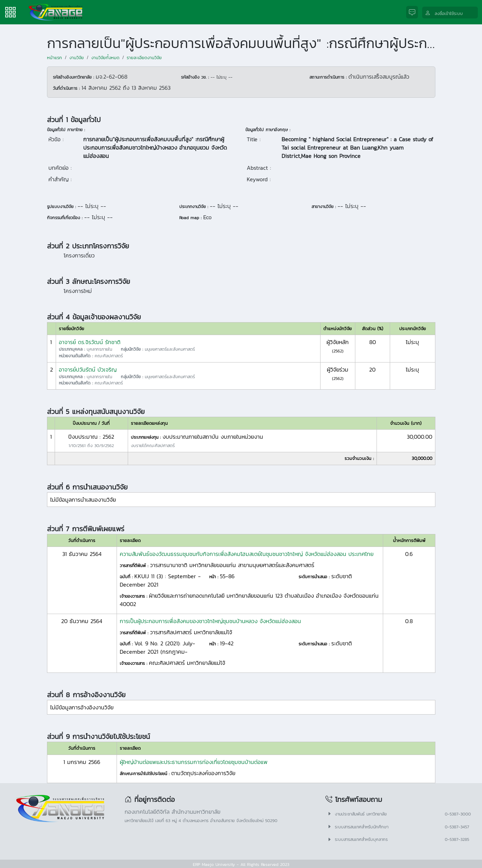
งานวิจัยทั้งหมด (105, 58)
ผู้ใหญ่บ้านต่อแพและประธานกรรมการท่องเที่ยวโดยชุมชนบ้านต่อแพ (194, 762)
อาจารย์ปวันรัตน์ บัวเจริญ (88, 369)
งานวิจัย (77, 58)
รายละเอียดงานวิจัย (144, 58)
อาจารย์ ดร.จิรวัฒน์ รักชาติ (90, 342)
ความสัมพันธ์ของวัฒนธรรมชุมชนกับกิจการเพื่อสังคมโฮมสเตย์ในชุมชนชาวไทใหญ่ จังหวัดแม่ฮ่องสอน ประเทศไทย (247, 554)
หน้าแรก (54, 58)
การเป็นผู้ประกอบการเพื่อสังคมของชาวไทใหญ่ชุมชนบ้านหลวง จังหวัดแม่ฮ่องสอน (210, 621)
